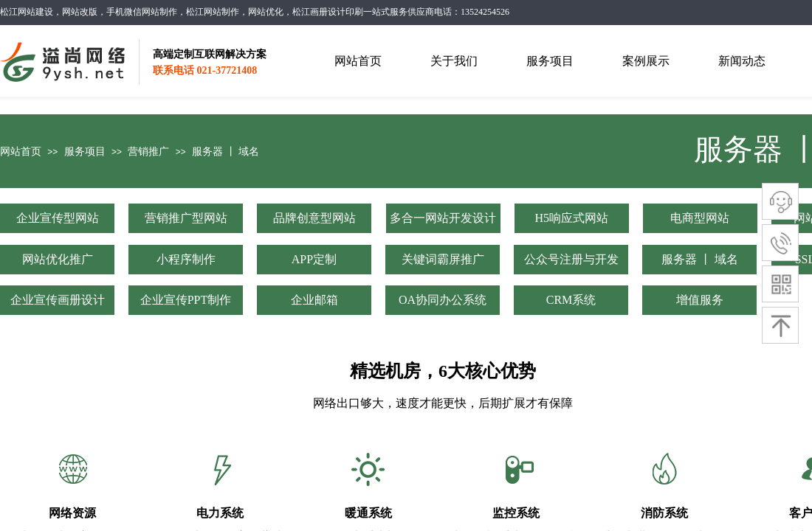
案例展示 (646, 61)
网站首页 (21, 152)
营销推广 (148, 152)
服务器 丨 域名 (226, 152)
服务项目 (85, 152)
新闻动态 (742, 61)
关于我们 (454, 61)
